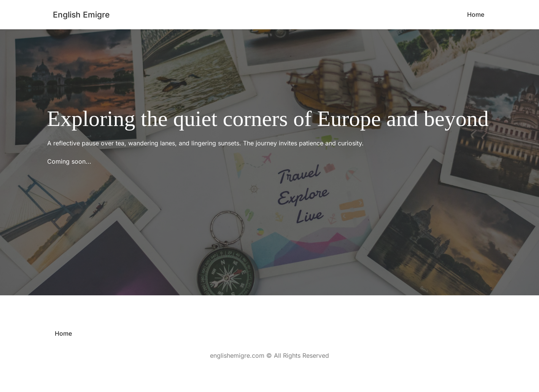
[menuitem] (476, 15)
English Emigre (81, 15)
